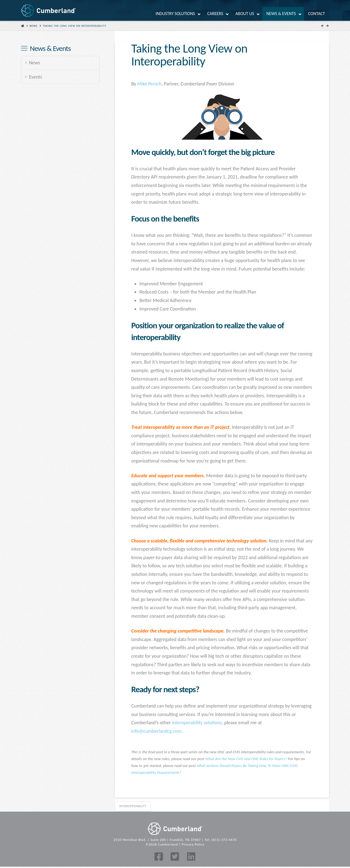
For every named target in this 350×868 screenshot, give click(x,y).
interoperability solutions (197, 723)
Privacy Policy (193, 844)
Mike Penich (149, 84)
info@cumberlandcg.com (156, 731)
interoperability (133, 806)
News (33, 26)
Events (36, 77)
